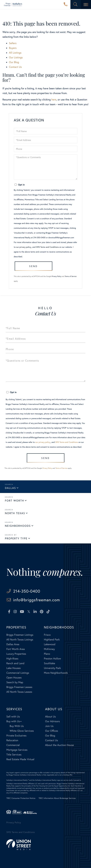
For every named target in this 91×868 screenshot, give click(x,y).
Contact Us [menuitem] (51, 740)
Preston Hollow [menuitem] (53, 659)
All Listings (15, 53)
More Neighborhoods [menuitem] (56, 673)
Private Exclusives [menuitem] (16, 736)
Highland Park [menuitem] (52, 640)
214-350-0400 (66, 5)
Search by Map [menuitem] (15, 682)
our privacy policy (24, 247)
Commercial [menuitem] (13, 745)
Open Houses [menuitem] (14, 678)
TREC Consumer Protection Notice (21, 798)
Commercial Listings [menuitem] (18, 673)
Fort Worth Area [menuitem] (16, 649)
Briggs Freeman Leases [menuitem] (19, 687)
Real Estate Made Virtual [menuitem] (20, 759)
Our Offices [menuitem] (52, 731)
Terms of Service (71, 276)
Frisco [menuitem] (47, 635)
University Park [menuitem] (52, 668)
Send (33, 266)
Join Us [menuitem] (49, 726)
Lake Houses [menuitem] (13, 668)
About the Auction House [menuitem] (59, 745)
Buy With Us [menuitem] (17, 726)
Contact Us (15, 67)
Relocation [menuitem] (12, 740)
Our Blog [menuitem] (50, 736)
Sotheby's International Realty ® (18, 780)
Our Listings (16, 57)
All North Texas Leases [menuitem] (19, 692)
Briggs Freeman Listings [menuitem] (20, 635)
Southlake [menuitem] (50, 663)
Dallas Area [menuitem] (13, 644)
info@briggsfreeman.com (37, 600)
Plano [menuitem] (47, 654)
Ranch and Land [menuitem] (15, 663)
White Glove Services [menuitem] (22, 731)
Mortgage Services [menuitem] (17, 750)
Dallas (10, 488)
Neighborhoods (18, 526)
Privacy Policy (57, 276)
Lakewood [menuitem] (50, 644)
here (54, 100)
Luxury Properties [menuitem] (16, 654)
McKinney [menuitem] (49, 649)
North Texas (15, 513)
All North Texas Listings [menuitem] (20, 640)
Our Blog (14, 62)
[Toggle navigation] (86, 5)
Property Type (16, 538)
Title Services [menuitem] (14, 755)
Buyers (13, 48)
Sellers (13, 43)
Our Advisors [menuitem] (52, 721)
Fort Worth (14, 501)
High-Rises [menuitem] (12, 659)
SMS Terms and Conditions (47, 247)
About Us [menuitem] (50, 717)
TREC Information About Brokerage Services (57, 798)
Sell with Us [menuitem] (13, 717)
